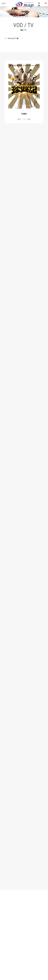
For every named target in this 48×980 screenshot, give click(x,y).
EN (39, 6)
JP (39, 3)
